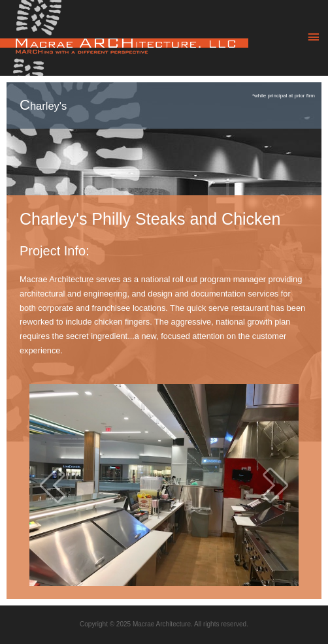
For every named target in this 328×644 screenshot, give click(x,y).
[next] (276, 485)
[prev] (52, 485)
